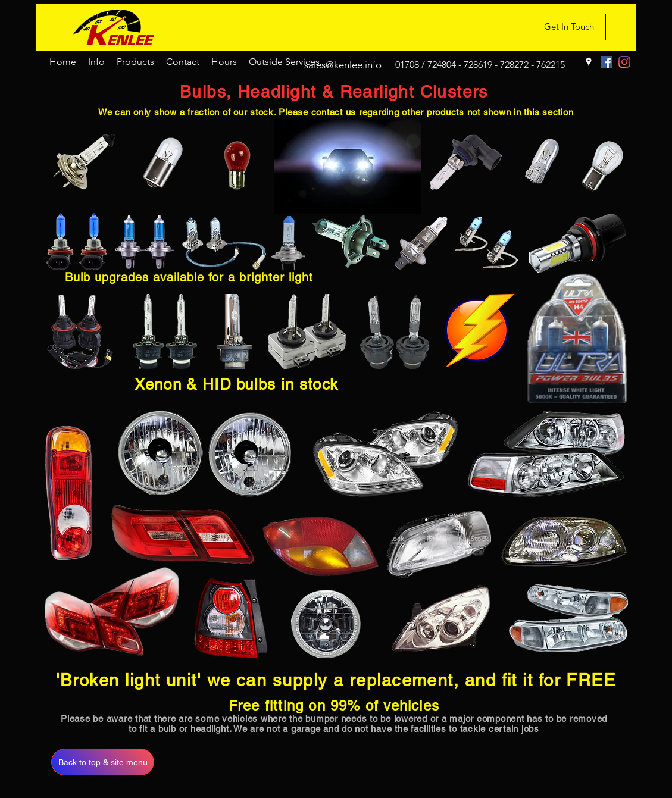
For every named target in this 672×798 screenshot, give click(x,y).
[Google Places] (589, 62)
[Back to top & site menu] (103, 762)
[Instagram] (624, 62)
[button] (96, 62)
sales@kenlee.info (343, 65)
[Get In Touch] (569, 27)
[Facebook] (607, 62)
